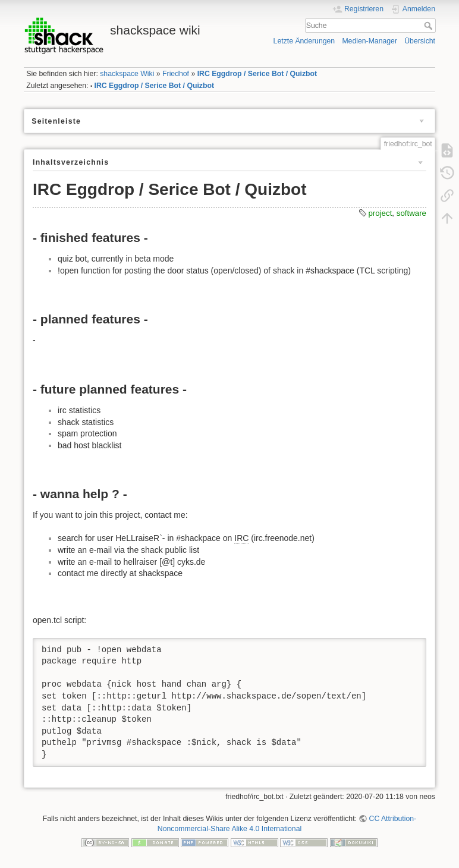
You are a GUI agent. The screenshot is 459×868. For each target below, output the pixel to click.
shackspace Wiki (127, 74)
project (380, 213)
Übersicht (420, 41)
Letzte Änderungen (304, 41)
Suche (430, 26)
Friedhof (176, 74)
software (411, 213)
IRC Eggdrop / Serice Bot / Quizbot (257, 74)
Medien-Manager (370, 41)
